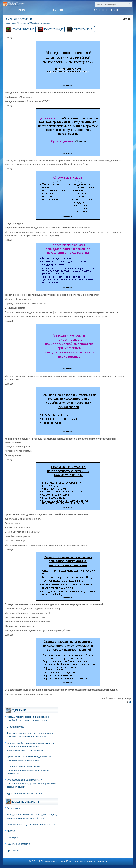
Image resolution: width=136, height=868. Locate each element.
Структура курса (15, 727)
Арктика (11, 831)
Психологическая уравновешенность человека (32, 825)
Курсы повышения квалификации (25, 793)
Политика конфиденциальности (90, 861)
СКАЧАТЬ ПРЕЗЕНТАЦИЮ (23, 29)
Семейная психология (40, 23)
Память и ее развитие (19, 844)
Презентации (11, 23)
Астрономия (13, 808)
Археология (13, 850)
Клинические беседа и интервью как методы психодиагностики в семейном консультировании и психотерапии (30, 747)
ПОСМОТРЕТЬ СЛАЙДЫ (83, 29)
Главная (21, 10)
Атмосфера (13, 838)
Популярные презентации (106, 10)
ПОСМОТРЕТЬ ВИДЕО (53, 29)
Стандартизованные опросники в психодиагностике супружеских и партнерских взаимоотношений (31, 783)
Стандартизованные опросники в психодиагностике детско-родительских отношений (28, 770)
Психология (23, 23)
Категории (59, 10)
